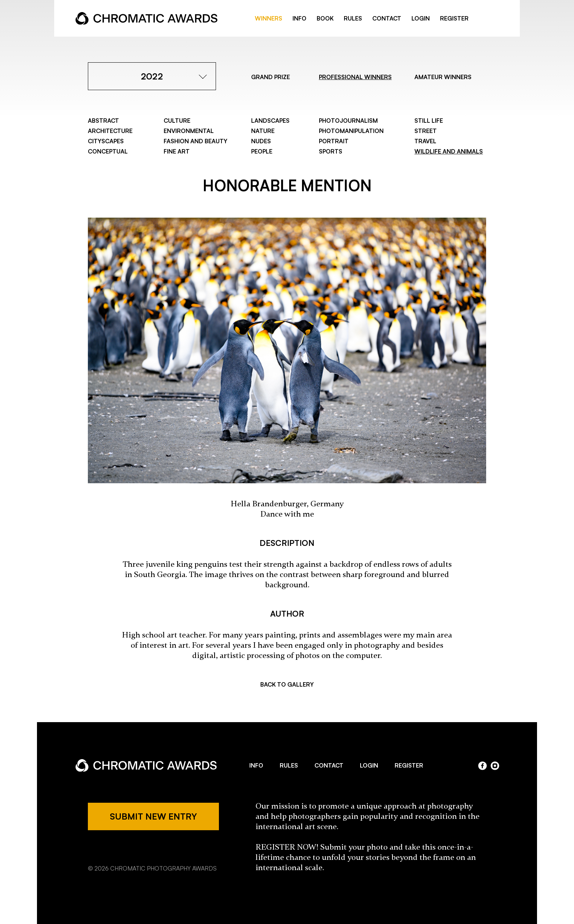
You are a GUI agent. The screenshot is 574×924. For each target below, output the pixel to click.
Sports (331, 151)
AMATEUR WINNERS (443, 77)
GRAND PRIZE (271, 77)
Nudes (261, 141)
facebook (483, 19)
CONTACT (387, 18)
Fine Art (177, 151)
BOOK (325, 18)
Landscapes (270, 121)
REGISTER (454, 18)
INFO (299, 18)
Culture (177, 121)
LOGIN (421, 18)
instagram (495, 766)
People (262, 151)
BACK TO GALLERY (287, 684)
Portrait (334, 141)
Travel (425, 141)
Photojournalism (348, 121)
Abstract (103, 121)
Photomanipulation (351, 131)
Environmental (189, 131)
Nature (263, 131)
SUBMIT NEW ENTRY (153, 816)
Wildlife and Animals (449, 151)
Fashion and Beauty (195, 141)
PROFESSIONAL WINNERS (355, 77)
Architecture (110, 131)
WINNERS (269, 18)
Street (426, 131)
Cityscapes (106, 141)
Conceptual (108, 151)
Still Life (429, 121)
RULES (353, 18)
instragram (495, 19)
